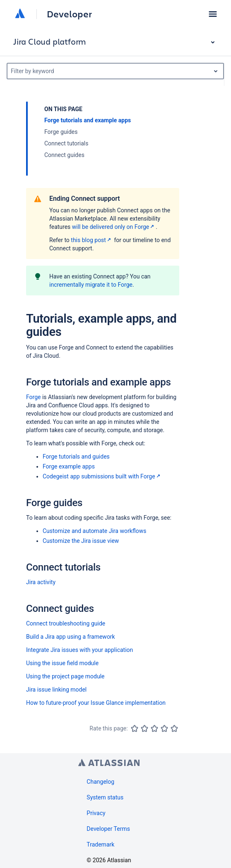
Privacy (96, 813)
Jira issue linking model (56, 690)
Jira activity (41, 582)
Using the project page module (65, 676)
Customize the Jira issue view (81, 541)
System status (105, 797)
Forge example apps (69, 466)
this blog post (92, 240)
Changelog (100, 782)
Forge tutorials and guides (76, 457)
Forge (33, 397)
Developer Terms (108, 829)
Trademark (100, 844)
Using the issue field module (62, 663)
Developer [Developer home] (69, 14)
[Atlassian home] (20, 14)
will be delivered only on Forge (114, 227)
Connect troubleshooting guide (66, 623)
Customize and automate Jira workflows (94, 531)
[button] (213, 14)
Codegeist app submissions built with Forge (102, 476)
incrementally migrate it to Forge (91, 285)
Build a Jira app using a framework (71, 637)
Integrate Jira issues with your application (79, 650)
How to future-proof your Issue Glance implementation (96, 703)
